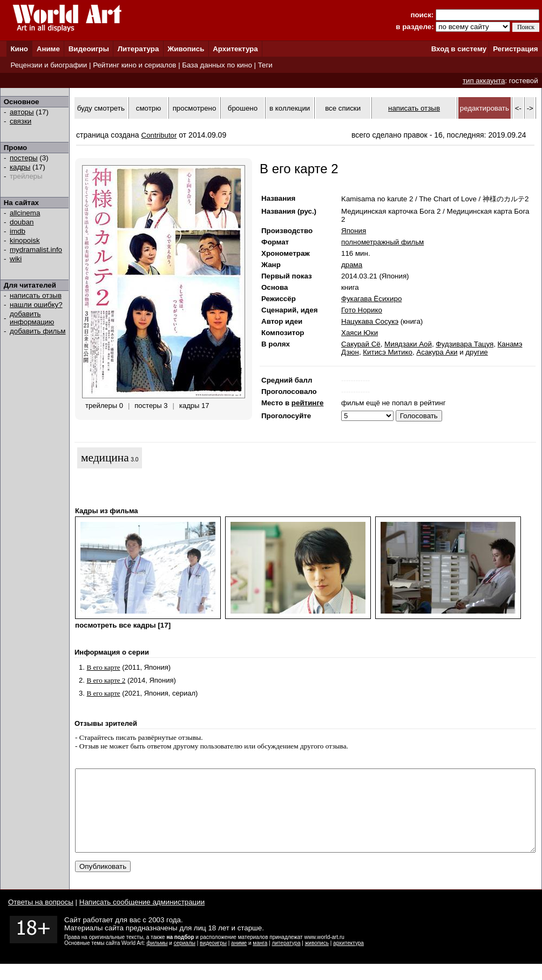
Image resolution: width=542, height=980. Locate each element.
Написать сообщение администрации (142, 918)
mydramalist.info (36, 250)
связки (21, 121)
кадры (20, 167)
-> (530, 108)
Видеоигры (89, 49)
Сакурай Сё (361, 344)
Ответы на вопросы (41, 918)
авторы (22, 112)
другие (476, 352)
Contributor (159, 135)
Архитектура (235, 49)
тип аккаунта (484, 81)
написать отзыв (36, 295)
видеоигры (213, 959)
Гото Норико (362, 310)
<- (518, 108)
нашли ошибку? (36, 305)
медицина (105, 458)
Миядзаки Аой (408, 344)
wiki (16, 259)
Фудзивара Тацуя (465, 344)
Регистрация (515, 49)
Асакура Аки (437, 352)
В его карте (103, 667)
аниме (239, 959)
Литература (138, 49)
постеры (24, 158)
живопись (317, 959)
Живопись (186, 49)
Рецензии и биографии (49, 65)
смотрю (148, 108)
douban (22, 222)
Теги (265, 65)
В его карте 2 (106, 680)
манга (260, 959)
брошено (243, 108)
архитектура (348, 959)
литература (286, 959)
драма (352, 265)
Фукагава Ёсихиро (371, 299)
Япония (354, 231)
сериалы (185, 959)
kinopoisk (25, 240)
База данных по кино (217, 65)
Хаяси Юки (360, 333)
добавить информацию (32, 318)
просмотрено (195, 108)
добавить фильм (38, 331)
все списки (343, 108)
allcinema (25, 213)
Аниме (48, 49)
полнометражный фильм (382, 242)
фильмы (157, 959)
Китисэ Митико (388, 352)
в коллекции (290, 108)
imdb (18, 231)
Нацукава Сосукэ (370, 321)
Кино (19, 49)
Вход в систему (459, 49)
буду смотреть (101, 108)
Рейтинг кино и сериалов (134, 65)
